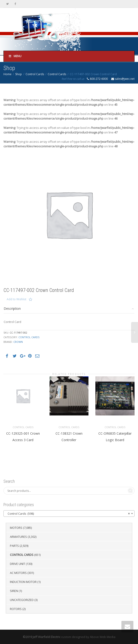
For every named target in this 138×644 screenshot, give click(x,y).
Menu (15, 56)
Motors (16, 528)
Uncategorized (22, 600)
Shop (19, 74)
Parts (14, 546)
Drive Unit (18, 564)
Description (12, 308)
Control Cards (35, 74)
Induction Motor (23, 582)
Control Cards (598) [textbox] (68, 514)
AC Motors (18, 573)
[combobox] (69, 514)
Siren (14, 591)
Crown (18, 342)
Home (7, 74)
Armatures (18, 537)
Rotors (16, 609)
